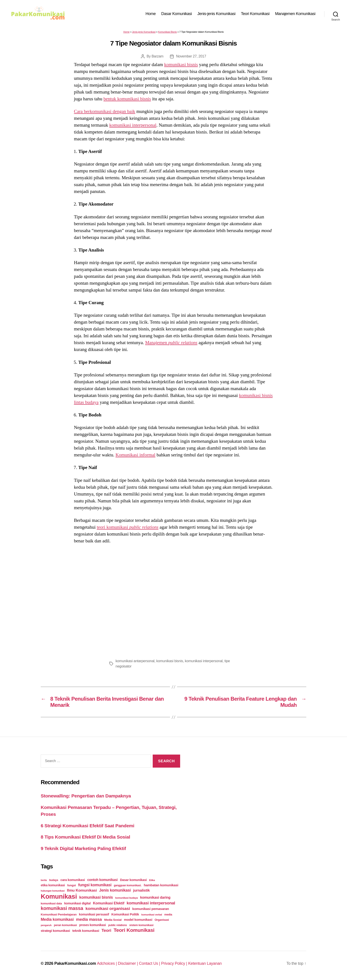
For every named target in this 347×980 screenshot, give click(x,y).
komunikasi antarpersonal (135, 661)
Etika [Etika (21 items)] (152, 880)
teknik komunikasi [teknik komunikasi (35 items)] (86, 931)
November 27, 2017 (191, 56)
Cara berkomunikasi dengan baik (105, 111)
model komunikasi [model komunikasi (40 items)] (138, 920)
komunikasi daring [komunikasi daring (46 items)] (155, 897)
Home (151, 14)
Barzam (158, 56)
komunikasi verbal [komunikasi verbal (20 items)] (152, 915)
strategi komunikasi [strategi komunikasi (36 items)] (55, 931)
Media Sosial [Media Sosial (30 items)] (113, 920)
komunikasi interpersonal (133, 125)
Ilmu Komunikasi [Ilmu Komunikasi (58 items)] (82, 890)
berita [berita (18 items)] (44, 880)
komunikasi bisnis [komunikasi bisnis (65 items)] (96, 897)
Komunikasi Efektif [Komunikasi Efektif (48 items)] (109, 903)
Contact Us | (150, 963)
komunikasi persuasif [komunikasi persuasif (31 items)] (94, 914)
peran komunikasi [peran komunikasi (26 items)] (65, 925)
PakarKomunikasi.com (75, 963)
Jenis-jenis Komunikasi (216, 14)
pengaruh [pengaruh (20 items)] (46, 925)
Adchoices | (107, 963)
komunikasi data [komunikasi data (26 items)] (51, 903)
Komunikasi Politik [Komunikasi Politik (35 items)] (125, 914)
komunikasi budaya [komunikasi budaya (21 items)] (127, 898)
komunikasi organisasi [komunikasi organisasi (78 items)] (108, 909)
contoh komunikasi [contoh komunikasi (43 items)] (102, 880)
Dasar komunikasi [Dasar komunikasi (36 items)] (133, 880)
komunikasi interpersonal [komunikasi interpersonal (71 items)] (151, 903)
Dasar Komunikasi (177, 14)
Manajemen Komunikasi (295, 14)
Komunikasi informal (135, 455)
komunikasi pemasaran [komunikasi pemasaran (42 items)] (151, 909)
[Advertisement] (173, 600)
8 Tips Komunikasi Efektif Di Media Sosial (85, 837)
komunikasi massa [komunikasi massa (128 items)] (62, 908)
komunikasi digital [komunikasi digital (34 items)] (77, 903)
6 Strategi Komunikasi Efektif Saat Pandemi (88, 826)
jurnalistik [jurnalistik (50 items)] (142, 890)
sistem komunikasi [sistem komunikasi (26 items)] (141, 925)
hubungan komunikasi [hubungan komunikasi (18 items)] (53, 891)
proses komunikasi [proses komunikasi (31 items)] (93, 925)
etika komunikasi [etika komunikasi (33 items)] (53, 885)
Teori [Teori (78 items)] (106, 930)
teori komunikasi (128, 527)
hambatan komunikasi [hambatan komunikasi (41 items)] (161, 885)
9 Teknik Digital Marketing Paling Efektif (83, 848)
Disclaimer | (128, 963)
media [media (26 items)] (168, 914)
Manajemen (171, 343)
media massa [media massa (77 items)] (89, 919)
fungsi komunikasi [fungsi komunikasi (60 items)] (95, 885)
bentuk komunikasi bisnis (127, 99)
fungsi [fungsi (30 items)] (72, 885)
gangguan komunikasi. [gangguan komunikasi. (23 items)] (128, 885)
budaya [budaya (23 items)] (54, 880)
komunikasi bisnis (181, 65)
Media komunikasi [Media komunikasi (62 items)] (57, 919)
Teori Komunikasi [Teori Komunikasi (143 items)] (134, 930)
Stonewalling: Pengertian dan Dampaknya (86, 796)
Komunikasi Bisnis (167, 32)
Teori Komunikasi (255, 14)
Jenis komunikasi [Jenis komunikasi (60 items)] (115, 890)
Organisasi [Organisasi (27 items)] (162, 920)
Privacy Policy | (175, 963)
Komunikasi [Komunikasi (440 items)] (59, 896)
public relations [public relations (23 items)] (118, 925)
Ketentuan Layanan (205, 963)
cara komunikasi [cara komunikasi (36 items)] (73, 880)
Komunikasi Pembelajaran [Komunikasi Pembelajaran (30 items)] (59, 914)
